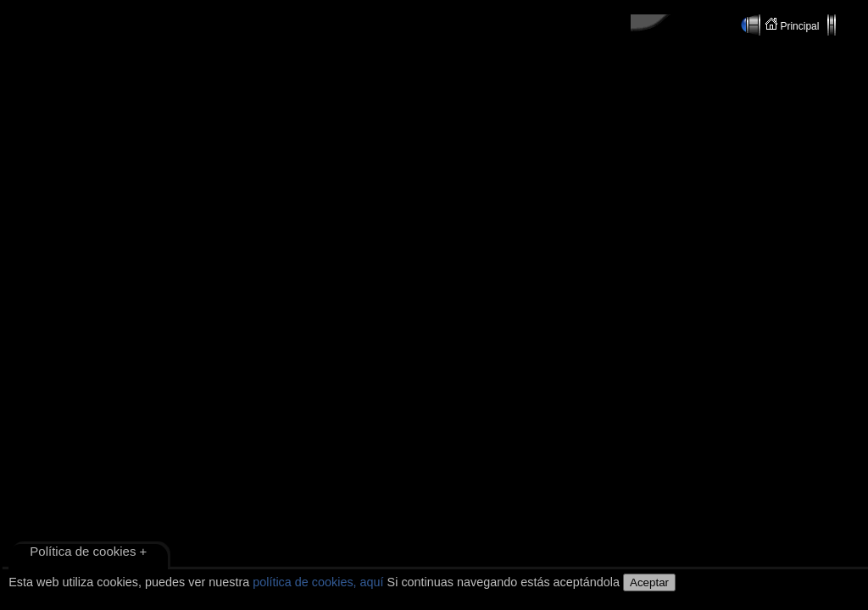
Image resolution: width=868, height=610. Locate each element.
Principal (794, 25)
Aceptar (649, 582)
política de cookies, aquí (318, 582)
